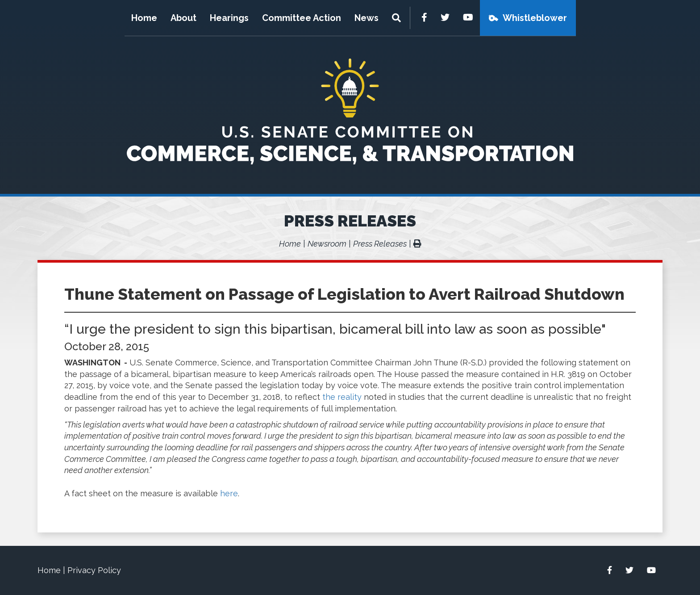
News (367, 18)
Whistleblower (535, 18)
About (183, 18)
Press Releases (350, 221)
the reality (342, 397)
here (229, 493)
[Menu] (398, 18)
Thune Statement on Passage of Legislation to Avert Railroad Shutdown (344, 294)
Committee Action (302, 18)
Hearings (229, 18)
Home (144, 18)
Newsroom (327, 244)
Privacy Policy (94, 570)
